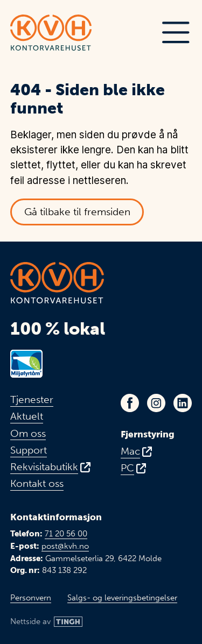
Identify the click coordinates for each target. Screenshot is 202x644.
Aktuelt (27, 416)
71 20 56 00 (66, 534)
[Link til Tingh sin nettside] (46, 622)
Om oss (28, 434)
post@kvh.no (65, 546)
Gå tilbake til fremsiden (77, 212)
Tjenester (32, 400)
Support (29, 450)
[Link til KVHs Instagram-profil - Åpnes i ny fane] (156, 403)
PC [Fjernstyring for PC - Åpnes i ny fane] (127, 468)
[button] (175, 33)
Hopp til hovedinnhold (20, 8)
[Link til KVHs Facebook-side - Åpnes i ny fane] (130, 403)
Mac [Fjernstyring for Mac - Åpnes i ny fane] (130, 451)
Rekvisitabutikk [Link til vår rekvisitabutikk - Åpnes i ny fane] (44, 467)
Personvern (31, 598)
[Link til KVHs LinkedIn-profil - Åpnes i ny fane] (183, 403)
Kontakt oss (37, 484)
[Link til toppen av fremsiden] (51, 33)
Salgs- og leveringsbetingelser (122, 598)
